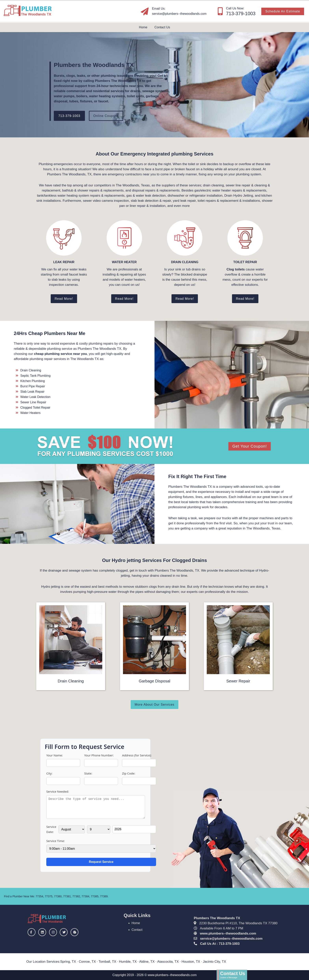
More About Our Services (154, 705)
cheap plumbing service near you (60, 354)
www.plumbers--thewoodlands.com (228, 933)
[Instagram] (54, 932)
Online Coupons (106, 116)
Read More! (64, 299)
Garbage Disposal (154, 681)
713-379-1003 (69, 116)
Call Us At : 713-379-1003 (220, 944)
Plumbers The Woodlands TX (217, 918)
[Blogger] (75, 932)
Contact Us (162, 27)
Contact (137, 930)
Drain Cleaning (71, 681)
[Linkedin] (43, 932)
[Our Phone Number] (220, 11)
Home (143, 27)
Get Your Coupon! (250, 446)
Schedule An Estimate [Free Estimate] (283, 11)
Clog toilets (236, 269)
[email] (179, 14)
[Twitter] (65, 932)
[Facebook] (33, 932)
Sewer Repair (238, 681)
